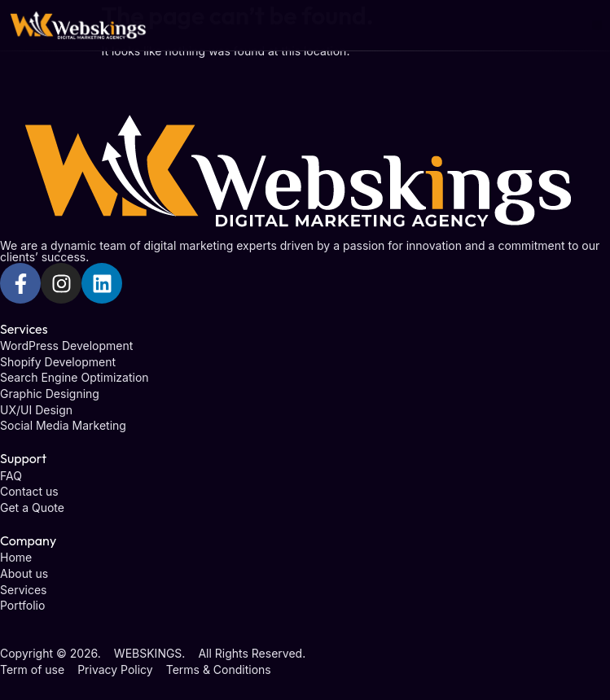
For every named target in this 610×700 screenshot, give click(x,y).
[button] (597, 26)
